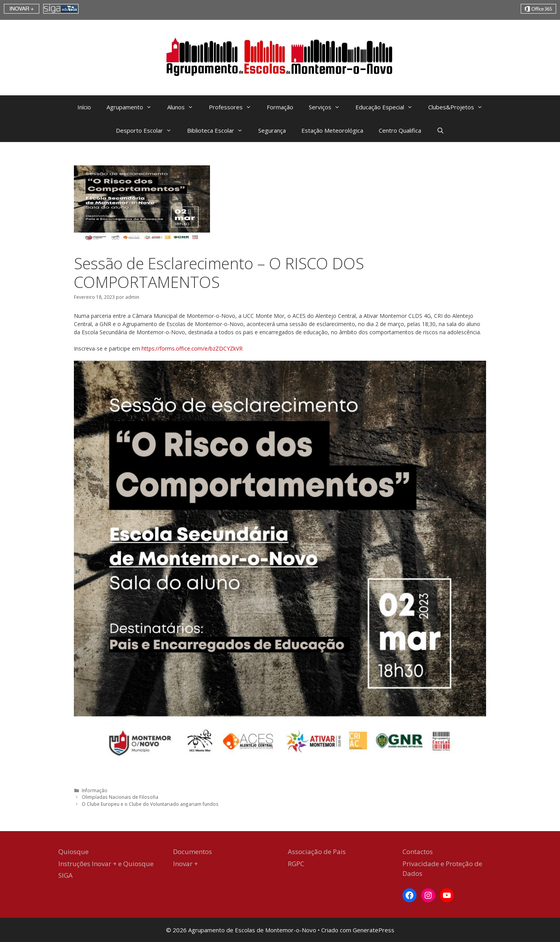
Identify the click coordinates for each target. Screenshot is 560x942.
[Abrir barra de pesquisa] (440, 130)
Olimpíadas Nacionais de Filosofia (120, 797)
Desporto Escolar (148, 130)
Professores (234, 107)
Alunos (184, 107)
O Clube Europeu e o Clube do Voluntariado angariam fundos (150, 804)
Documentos (192, 852)
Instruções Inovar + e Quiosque (106, 864)
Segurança (272, 130)
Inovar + (185, 864)
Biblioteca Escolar (219, 130)
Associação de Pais (317, 852)
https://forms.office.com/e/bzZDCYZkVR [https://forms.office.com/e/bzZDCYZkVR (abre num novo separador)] (192, 348)
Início (84, 107)
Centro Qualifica (400, 130)
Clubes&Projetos (459, 107)
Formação (280, 107)
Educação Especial (388, 107)
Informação (94, 790)
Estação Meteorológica (332, 130)
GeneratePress (374, 930)
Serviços (328, 107)
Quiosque (73, 852)
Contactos (418, 852)
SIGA (66, 875)
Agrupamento (133, 107)
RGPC (296, 864)
